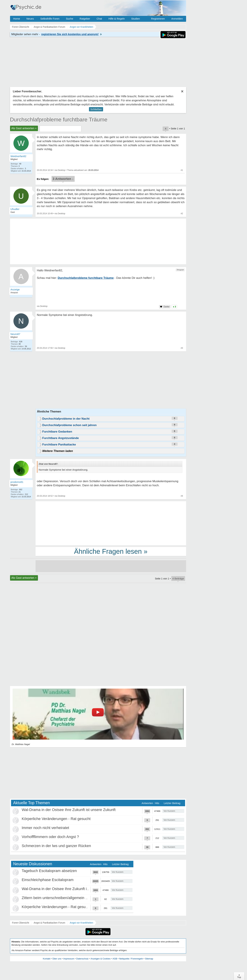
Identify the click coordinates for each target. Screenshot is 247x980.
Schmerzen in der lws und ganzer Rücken (56, 846)
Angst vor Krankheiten (81, 923)
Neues (30, 19)
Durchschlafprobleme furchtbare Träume (59, 120)
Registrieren (158, 19)
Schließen (96, 109)
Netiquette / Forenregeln (131, 959)
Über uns (57, 959)
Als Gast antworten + (24, 128)
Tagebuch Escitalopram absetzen (49, 871)
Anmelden (177, 19)
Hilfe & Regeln (117, 19)
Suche (69, 19)
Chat (99, 19)
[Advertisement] (111, 523)
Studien (135, 19)
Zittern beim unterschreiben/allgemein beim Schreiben (67, 898)
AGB (115, 959)
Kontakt (47, 959)
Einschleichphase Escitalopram (48, 880)
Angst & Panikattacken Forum (49, 923)
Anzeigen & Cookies (100, 959)
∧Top (239, 976)
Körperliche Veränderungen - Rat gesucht (56, 819)
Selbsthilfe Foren (50, 19)
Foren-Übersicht (21, 923)
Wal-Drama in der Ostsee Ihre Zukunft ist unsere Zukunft (69, 810)
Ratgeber (85, 19)
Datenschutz (82, 959)
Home (17, 19)
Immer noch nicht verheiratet (46, 828)
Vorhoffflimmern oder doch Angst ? (50, 837)
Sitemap (149, 959)
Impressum (69, 959)
